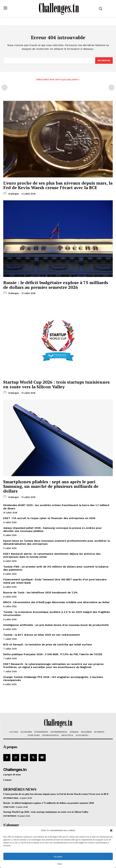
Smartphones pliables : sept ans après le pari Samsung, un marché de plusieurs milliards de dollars (51, 486)
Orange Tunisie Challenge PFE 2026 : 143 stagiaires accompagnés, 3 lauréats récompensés (53, 679)
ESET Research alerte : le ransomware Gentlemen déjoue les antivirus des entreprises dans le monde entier (52, 555)
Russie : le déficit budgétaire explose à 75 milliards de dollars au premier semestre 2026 (56, 285)
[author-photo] (5, 194)
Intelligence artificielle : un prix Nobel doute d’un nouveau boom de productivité (56, 625)
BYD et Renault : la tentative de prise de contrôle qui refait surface (48, 644)
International (11, 798)
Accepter (58, 856)
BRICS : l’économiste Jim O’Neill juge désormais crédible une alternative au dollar (56, 602)
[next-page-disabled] (111, 87)
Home (60, 864)
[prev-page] (5, 87)
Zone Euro (9, 807)
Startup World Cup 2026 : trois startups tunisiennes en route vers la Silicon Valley (56, 384)
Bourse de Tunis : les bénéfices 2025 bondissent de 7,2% (40, 592)
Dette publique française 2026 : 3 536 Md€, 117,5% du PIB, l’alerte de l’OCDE (53, 654)
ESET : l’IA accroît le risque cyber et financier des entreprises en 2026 (49, 518)
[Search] (104, 60)
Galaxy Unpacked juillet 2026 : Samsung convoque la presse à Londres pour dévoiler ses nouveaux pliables (53, 529)
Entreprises (10, 816)
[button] (111, 830)
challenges (14, 194)
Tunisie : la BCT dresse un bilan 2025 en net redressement (42, 635)
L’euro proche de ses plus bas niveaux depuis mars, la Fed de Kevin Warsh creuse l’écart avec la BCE (58, 185)
